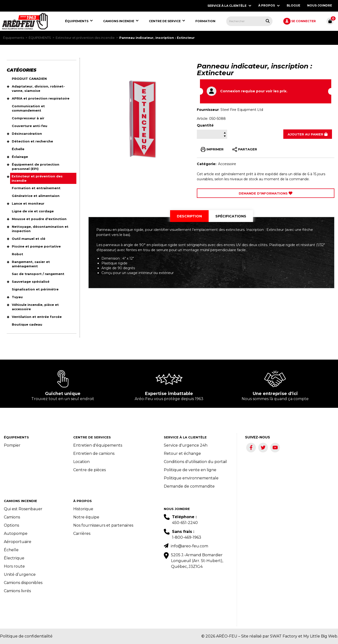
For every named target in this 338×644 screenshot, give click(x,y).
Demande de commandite (189, 486)
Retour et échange (182, 453)
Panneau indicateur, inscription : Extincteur (157, 38)
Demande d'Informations (266, 193)
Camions (12, 517)
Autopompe (16, 533)
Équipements (14, 38)
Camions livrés (17, 591)
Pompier (12, 445)
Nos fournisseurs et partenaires (103, 525)
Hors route (14, 566)
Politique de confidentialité (26, 636)
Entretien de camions (94, 453)
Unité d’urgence (20, 574)
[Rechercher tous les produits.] (268, 21)
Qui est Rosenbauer (23, 509)
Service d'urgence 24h (186, 445)
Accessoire (227, 164)
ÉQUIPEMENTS (40, 38)
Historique (83, 509)
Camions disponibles (23, 583)
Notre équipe (86, 517)
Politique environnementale (191, 478)
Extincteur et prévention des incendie (85, 38)
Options (11, 525)
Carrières (82, 533)
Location (81, 462)
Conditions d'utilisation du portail (195, 462)
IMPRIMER (212, 149)
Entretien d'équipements (98, 445)
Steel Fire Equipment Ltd (242, 110)
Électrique (14, 558)
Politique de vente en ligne (190, 470)
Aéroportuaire (18, 542)
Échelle (11, 550)
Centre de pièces (89, 470)
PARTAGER (245, 149)
